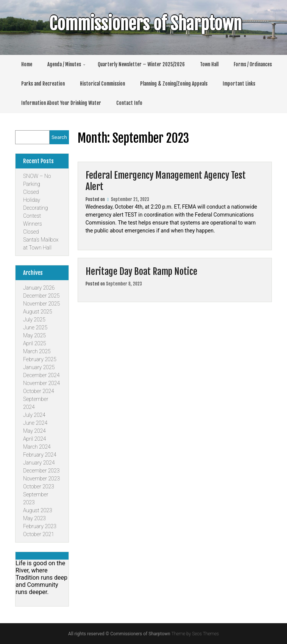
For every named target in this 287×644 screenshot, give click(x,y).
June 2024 (35, 423)
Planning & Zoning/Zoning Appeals (174, 84)
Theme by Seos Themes (195, 634)
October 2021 (39, 534)
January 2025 (39, 367)
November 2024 (41, 383)
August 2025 (38, 312)
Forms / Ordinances (253, 64)
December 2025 (41, 296)
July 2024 (34, 415)
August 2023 (38, 510)
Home (27, 64)
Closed (31, 192)
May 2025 (34, 335)
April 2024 (34, 439)
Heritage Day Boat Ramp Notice (141, 271)
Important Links (239, 84)
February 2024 (40, 455)
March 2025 (37, 351)
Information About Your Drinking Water (61, 103)
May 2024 (34, 431)
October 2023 (39, 487)
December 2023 (41, 471)
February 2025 (40, 359)
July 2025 (34, 320)
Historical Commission (102, 84)
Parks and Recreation (43, 84)
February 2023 (40, 526)
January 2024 (39, 463)
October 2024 (39, 391)
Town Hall (209, 64)
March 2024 (37, 447)
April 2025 (34, 343)
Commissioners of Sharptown (140, 24)
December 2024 (41, 375)
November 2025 (41, 304)
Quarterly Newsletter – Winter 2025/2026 (141, 64)
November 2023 (41, 479)
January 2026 (39, 288)
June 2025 (35, 327)
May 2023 (34, 518)
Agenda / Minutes (64, 64)
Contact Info (129, 103)
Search (59, 137)
